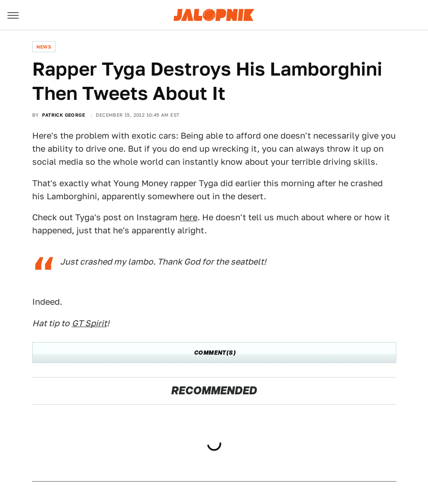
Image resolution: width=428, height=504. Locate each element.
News (44, 47)
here (189, 217)
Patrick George (63, 115)
